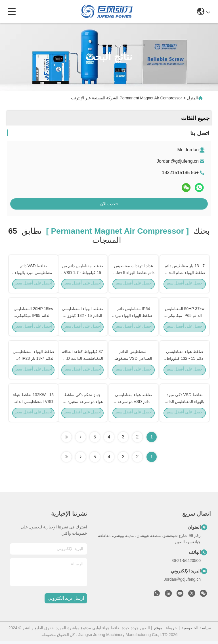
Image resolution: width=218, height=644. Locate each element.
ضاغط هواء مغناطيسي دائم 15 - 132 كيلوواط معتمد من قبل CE (185, 360)
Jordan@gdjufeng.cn (178, 161)
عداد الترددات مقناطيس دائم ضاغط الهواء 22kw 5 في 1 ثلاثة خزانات (134, 273)
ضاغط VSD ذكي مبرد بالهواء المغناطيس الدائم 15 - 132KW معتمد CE (185, 404)
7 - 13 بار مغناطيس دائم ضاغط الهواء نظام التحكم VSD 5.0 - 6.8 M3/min (185, 273)
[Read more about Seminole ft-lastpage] (66, 460)
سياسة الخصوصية (196, 631)
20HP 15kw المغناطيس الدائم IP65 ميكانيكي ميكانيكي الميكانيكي (33, 316)
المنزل (192, 98)
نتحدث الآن (109, 204)
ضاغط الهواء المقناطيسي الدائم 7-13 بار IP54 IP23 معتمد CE (33, 360)
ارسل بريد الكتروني (66, 602)
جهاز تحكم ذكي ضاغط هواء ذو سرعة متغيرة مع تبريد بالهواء (82, 404)
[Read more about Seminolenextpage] (81, 460)
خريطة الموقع (166, 631)
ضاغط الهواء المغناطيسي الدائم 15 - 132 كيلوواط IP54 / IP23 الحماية (83, 316)
